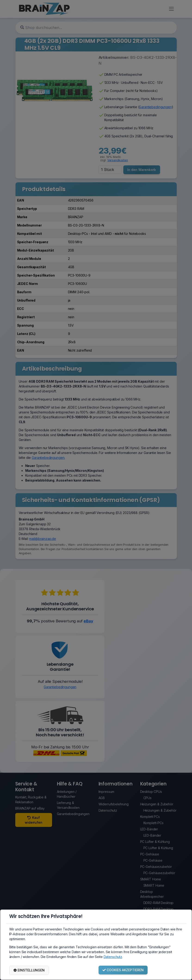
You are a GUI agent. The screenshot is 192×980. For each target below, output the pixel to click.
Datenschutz (113, 957)
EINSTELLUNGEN (29, 970)
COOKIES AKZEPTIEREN (123, 970)
